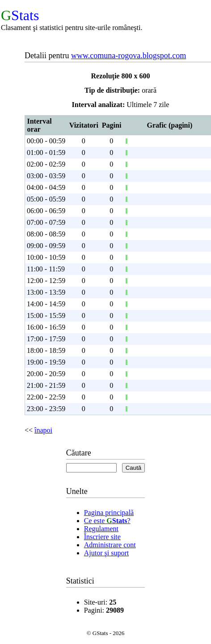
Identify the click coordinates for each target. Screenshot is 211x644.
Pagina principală (109, 513)
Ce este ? (107, 521)
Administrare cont (110, 545)
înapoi (43, 430)
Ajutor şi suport (106, 553)
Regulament (101, 529)
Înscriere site (102, 537)
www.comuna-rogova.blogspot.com (129, 56)
